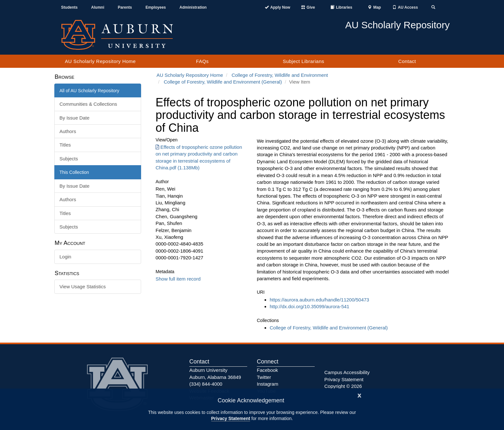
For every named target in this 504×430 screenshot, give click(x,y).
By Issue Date (74, 118)
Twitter (264, 377)
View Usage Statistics (83, 287)
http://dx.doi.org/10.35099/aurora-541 (310, 306)
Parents (125, 7)
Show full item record (178, 279)
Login (65, 257)
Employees (156, 7)
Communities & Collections (88, 104)
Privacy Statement (231, 418)
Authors (68, 131)
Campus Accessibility (347, 372)
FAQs (203, 61)
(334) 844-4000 (206, 384)
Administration (193, 7)
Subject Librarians (304, 61)
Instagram (268, 384)
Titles (65, 145)
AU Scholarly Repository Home (100, 61)
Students (69, 7)
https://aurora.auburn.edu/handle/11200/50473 (319, 300)
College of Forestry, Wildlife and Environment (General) (223, 82)
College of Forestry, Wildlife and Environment (280, 75)
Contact (407, 61)
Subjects (69, 159)
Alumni (98, 7)
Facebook (267, 370)
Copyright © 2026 (343, 386)
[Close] (359, 395)
